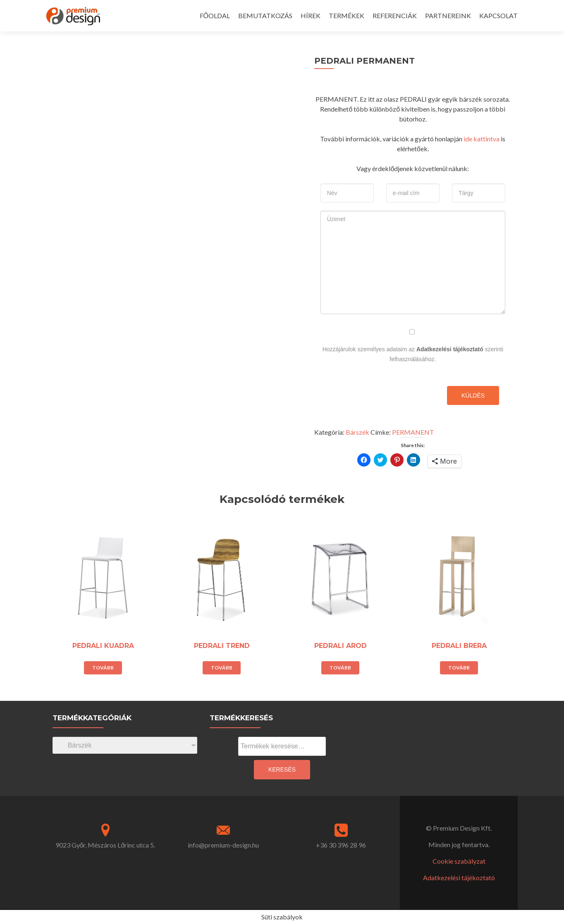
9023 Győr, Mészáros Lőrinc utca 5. (105, 845)
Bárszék (357, 432)
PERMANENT (413, 432)
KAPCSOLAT (498, 15)
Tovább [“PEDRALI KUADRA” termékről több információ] (103, 668)
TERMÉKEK (347, 15)
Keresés (282, 769)
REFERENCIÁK (395, 15)
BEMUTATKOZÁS (265, 15)
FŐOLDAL (215, 15)
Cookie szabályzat (459, 861)
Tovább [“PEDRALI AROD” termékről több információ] (340, 668)
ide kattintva (482, 139)
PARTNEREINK (448, 15)
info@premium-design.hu (223, 845)
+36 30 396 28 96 (341, 845)
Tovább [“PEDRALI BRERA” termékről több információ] (459, 668)
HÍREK (311, 15)
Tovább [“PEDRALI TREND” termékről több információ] (222, 668)
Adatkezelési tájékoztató (450, 349)
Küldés (473, 395)
